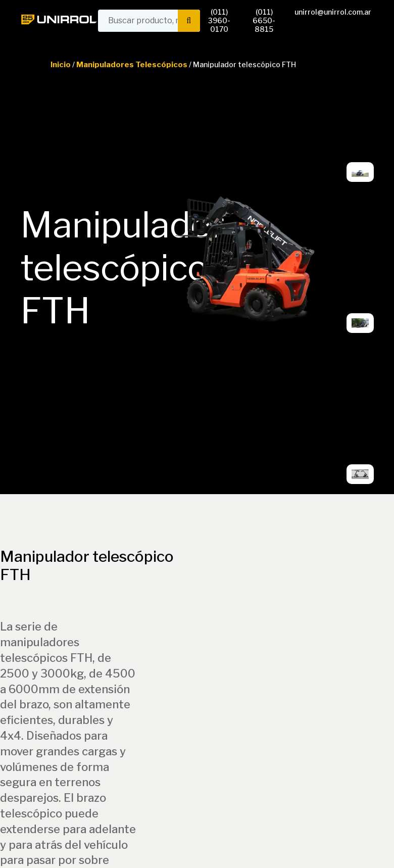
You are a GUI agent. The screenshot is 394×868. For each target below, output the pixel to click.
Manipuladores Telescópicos (132, 65)
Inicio (61, 65)
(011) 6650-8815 (264, 20)
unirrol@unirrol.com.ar (333, 12)
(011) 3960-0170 (219, 20)
